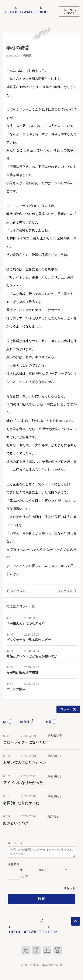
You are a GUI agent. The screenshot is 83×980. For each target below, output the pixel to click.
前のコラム (18, 591)
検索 (41, 899)
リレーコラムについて (69, 11)
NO (8, 722)
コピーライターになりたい (25, 742)
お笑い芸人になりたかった (25, 763)
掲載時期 (14, 864)
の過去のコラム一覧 (21, 606)
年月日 (27, 722)
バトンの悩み (16, 689)
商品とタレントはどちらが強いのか (32, 656)
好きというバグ (16, 823)
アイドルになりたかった (23, 783)
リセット (69, 888)
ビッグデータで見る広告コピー (29, 640)
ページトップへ (76, 921)
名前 (51, 722)
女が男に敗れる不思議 (22, 673)
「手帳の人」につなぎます (25, 624)
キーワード (15, 843)
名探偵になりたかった (21, 803)
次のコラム (65, 591)
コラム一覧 (68, 709)
